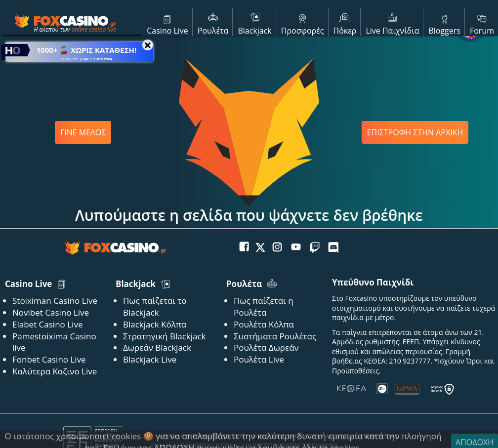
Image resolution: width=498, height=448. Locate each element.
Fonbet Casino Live (49, 359)
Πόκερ (345, 23)
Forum (482, 23)
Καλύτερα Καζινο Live (55, 371)
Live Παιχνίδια (392, 23)
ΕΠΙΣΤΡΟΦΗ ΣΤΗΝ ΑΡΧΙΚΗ (415, 132)
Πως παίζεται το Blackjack (155, 306)
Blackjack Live (150, 359)
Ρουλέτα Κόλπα (264, 324)
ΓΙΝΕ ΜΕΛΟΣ (83, 132)
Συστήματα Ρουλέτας (275, 336)
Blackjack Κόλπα (155, 324)
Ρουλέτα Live (259, 359)
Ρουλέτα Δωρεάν (266, 347)
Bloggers (444, 23)
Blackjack (254, 23)
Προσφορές (303, 23)
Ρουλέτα (213, 23)
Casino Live (167, 23)
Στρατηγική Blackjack (165, 336)
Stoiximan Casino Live (55, 301)
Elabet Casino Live (47, 324)
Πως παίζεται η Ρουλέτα (264, 306)
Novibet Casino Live (51, 312)
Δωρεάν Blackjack (157, 347)
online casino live (94, 29)
